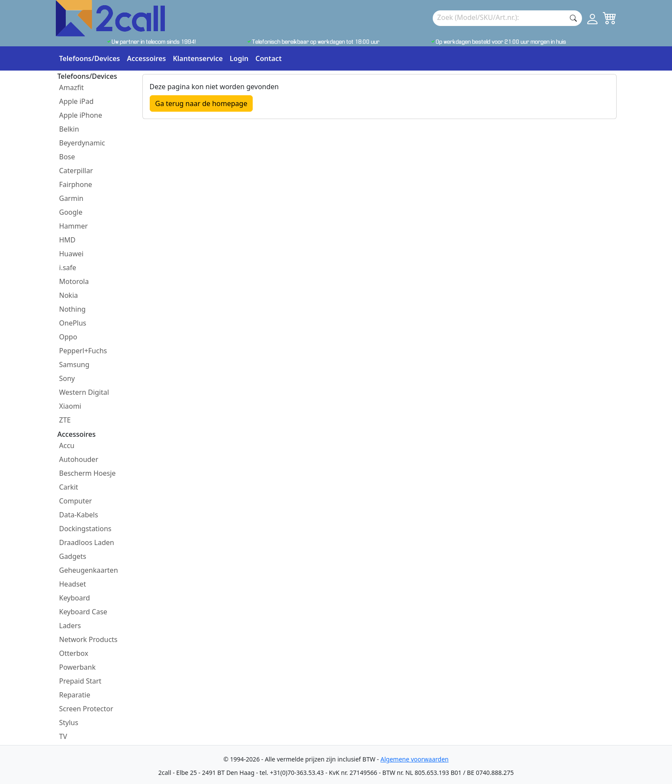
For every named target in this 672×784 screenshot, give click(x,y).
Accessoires (146, 58)
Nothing (72, 309)
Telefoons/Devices (90, 58)
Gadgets (73, 556)
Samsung (74, 365)
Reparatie (75, 695)
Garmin (71, 198)
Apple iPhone (81, 115)
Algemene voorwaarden (414, 759)
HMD (68, 240)
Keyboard (75, 598)
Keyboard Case (83, 612)
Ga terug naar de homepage (201, 103)
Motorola (74, 281)
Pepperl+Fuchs (83, 351)
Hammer (74, 226)
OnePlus (73, 323)
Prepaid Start (80, 681)
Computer (76, 501)
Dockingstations (85, 529)
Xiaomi (70, 406)
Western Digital (84, 392)
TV (63, 736)
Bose (67, 157)
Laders (70, 626)
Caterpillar (76, 171)
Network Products (88, 639)
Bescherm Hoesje (88, 473)
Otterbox (74, 653)
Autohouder (79, 459)
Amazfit (72, 87)
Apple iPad (77, 101)
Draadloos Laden (87, 542)
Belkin (69, 129)
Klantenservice (198, 58)
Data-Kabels (79, 515)
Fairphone (76, 184)
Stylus (69, 723)
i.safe (68, 268)
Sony (67, 378)
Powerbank (78, 667)
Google (71, 212)
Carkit (69, 487)
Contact (268, 58)
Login (239, 58)
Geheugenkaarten (89, 570)
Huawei (71, 254)
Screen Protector (86, 709)
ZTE (65, 420)
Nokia (69, 295)
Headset (73, 584)
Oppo (68, 337)
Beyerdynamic (82, 143)
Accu (67, 445)
